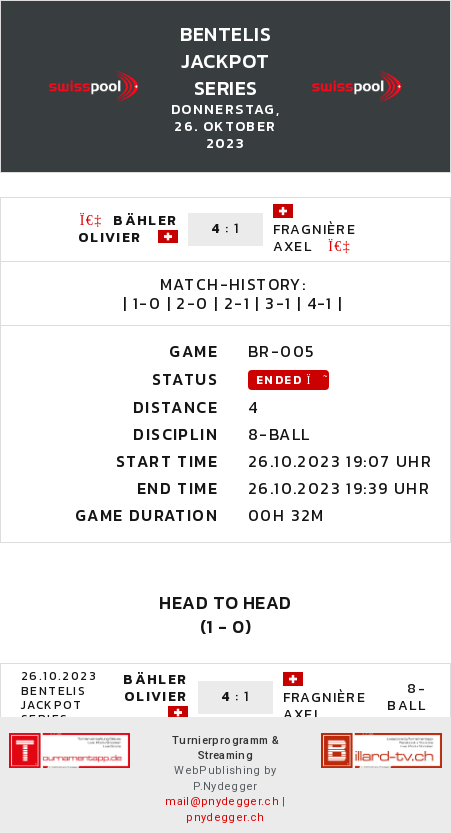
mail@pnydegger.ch (222, 801)
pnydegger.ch (225, 817)
